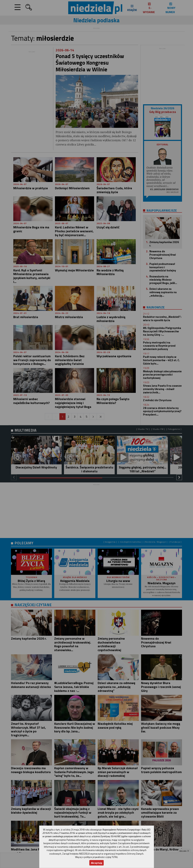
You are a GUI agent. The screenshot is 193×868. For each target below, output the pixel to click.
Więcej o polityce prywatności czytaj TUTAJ (96, 857)
